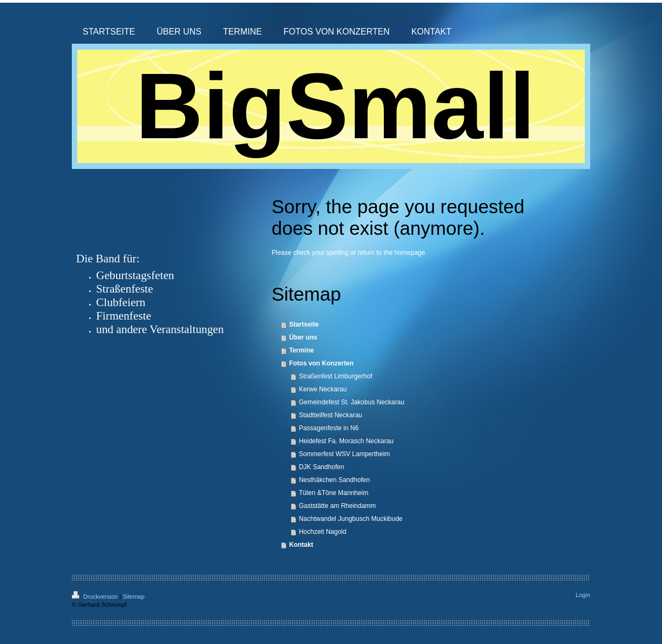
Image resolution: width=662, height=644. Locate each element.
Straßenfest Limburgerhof (335, 376)
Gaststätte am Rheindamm (337, 506)
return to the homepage (391, 253)
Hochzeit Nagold (322, 532)
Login (583, 595)
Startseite (304, 324)
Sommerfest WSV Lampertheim (344, 454)
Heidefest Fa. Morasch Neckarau (346, 441)
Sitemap (133, 596)
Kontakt (301, 545)
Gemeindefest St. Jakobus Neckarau (351, 402)
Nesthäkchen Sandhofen (334, 480)
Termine (301, 350)
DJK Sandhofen (321, 467)
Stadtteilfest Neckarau (330, 415)
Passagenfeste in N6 (329, 428)
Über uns (303, 337)
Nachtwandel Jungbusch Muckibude (350, 519)
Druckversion (96, 596)
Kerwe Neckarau (323, 389)
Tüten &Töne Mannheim (333, 493)
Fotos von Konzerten (321, 363)
